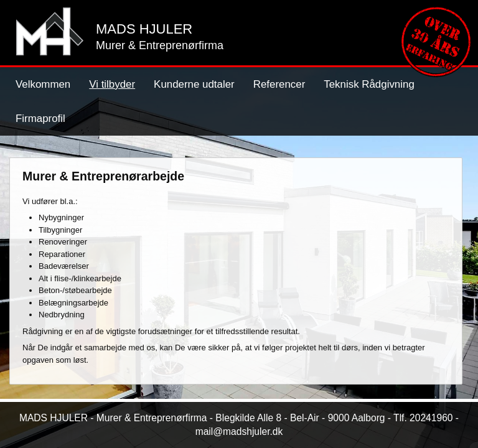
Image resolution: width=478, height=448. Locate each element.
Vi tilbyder (112, 84)
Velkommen (43, 84)
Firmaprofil (40, 119)
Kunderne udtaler (194, 84)
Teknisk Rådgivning (369, 84)
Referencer (279, 84)
